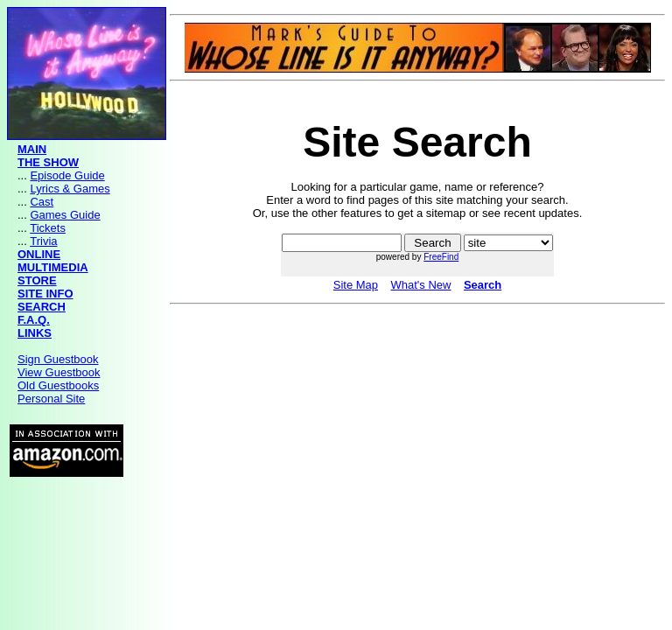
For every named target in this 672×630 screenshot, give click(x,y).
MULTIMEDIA (53, 267)
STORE (37, 280)
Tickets (48, 228)
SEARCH (42, 307)
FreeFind (441, 257)
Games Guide (65, 215)
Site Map (356, 285)
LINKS (35, 333)
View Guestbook (59, 372)
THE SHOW (48, 162)
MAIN (32, 149)
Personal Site (51, 399)
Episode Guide (67, 175)
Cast (42, 202)
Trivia (43, 241)
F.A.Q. (34, 320)
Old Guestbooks (58, 385)
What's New (420, 285)
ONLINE (39, 254)
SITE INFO (45, 294)
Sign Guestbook (58, 359)
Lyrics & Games (70, 189)
